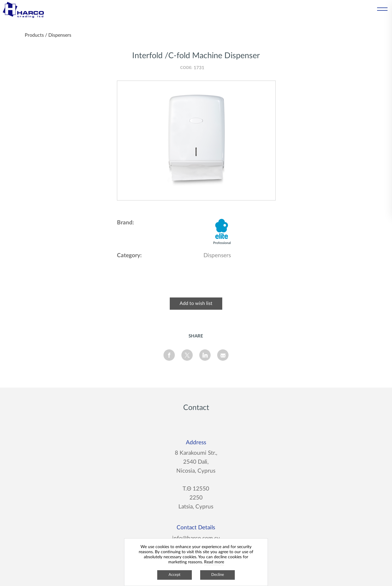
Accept (175, 575)
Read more (214, 562)
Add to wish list (196, 303)
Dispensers (60, 35)
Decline (218, 575)
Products (34, 35)
